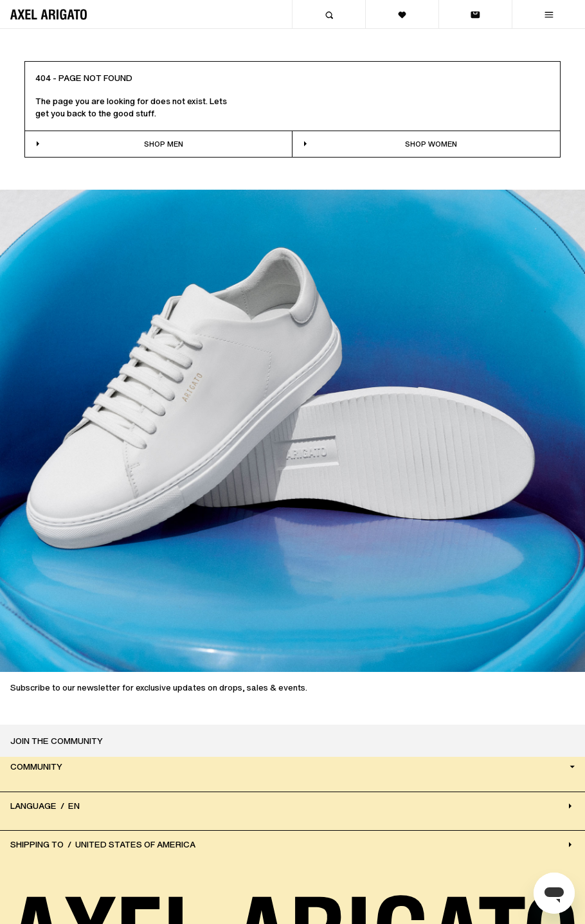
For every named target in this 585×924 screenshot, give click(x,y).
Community (294, 767)
